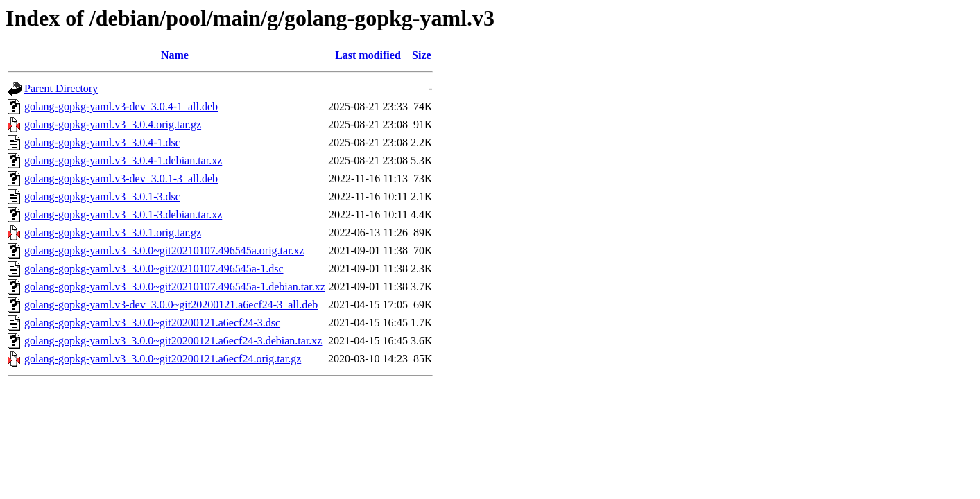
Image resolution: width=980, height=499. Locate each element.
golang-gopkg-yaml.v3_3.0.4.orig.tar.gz (113, 124)
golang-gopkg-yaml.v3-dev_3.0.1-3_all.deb (121, 178)
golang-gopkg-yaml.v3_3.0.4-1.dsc (102, 142)
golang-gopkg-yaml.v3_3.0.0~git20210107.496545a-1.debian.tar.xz (175, 287)
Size (422, 55)
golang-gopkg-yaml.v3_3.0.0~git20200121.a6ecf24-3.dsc (152, 323)
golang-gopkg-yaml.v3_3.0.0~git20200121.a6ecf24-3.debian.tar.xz (173, 341)
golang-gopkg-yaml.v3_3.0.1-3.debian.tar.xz (123, 215)
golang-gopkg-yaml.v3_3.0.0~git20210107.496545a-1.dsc (154, 269)
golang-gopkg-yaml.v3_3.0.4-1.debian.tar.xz (123, 160)
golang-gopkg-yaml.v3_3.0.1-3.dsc (102, 196)
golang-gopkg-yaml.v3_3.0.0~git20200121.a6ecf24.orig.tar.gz (163, 359)
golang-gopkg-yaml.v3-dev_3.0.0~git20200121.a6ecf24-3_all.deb (171, 305)
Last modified (368, 55)
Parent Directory (61, 88)
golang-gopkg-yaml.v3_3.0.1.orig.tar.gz (113, 233)
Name (175, 55)
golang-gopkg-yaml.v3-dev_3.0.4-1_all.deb (121, 106)
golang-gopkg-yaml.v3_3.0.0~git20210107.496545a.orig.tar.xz (164, 251)
